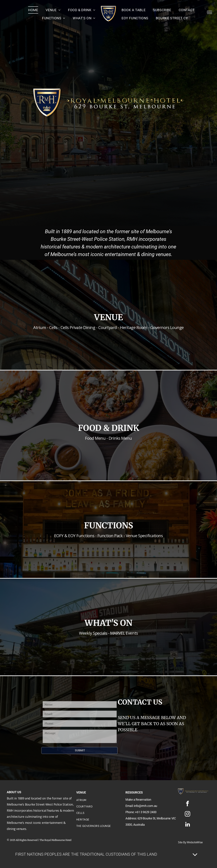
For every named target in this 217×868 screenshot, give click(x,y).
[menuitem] (33, 10)
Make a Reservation (138, 800)
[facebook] (188, 804)
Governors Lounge (167, 327)
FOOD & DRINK (109, 428)
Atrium (40, 327)
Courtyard (108, 327)
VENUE (108, 317)
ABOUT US (14, 792)
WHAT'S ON (108, 623)
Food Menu (95, 438)
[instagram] (188, 814)
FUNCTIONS (109, 525)
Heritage (128, 327)
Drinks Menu (120, 438)
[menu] (210, 12)
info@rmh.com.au (145, 806)
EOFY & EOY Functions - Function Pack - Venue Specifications (109, 536)
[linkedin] (188, 825)
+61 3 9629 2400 (146, 812)
